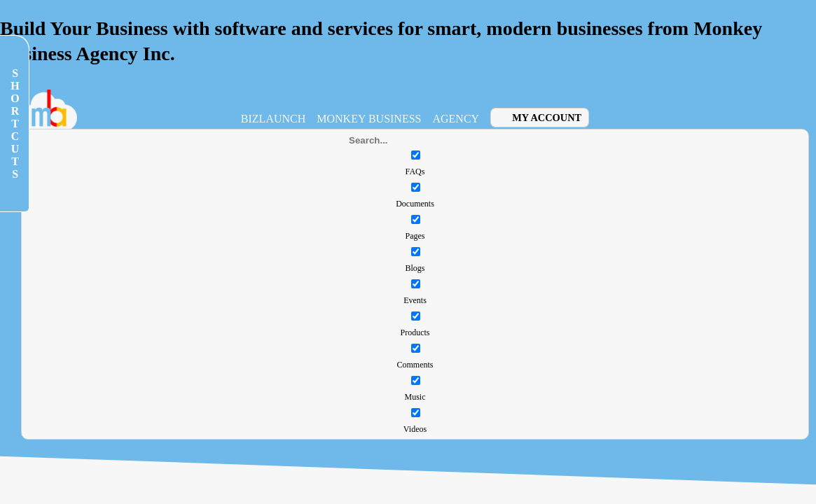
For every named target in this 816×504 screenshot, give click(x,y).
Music (415, 397)
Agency (456, 119)
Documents (415, 204)
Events (415, 300)
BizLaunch (273, 119)
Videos (415, 429)
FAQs (415, 171)
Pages (415, 236)
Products (415, 332)
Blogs (415, 268)
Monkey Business (369, 119)
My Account (547, 118)
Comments (415, 365)
